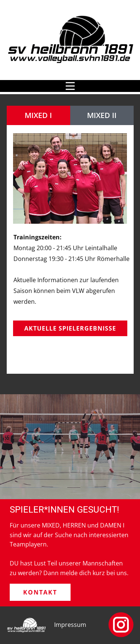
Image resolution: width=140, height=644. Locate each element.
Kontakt (40, 592)
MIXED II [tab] (102, 115)
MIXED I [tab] (38, 115)
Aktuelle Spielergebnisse (70, 328)
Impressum (70, 625)
